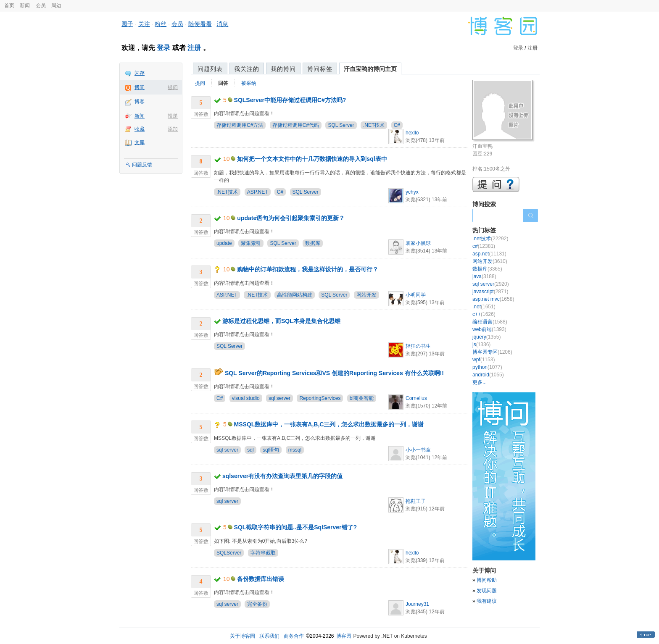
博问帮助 (487, 580)
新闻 (25, 5)
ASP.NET (258, 192)
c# (484, 246)
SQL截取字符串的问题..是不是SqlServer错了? (295, 527)
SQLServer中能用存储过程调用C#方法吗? (290, 100)
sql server (279, 398)
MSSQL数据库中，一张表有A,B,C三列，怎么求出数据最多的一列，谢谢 (329, 424)
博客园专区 (492, 352)
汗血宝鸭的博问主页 (370, 69)
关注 (144, 24)
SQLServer (229, 553)
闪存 (140, 73)
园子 (127, 24)
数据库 (313, 243)
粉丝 (161, 24)
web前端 (489, 329)
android (488, 375)
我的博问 (283, 69)
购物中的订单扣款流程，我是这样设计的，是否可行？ (308, 269)
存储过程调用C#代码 (296, 125)
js (481, 344)
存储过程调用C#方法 (240, 125)
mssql (295, 450)
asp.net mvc (493, 299)
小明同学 (416, 295)
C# (397, 125)
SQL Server (341, 125)
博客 (140, 102)
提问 (173, 87)
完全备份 (257, 604)
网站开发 (366, 295)
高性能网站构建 (295, 295)
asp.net (489, 254)
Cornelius (416, 398)
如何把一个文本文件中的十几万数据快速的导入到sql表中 (312, 159)
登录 (163, 48)
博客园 (344, 636)
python (487, 367)
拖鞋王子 (416, 501)
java (484, 276)
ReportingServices (320, 398)
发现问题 (487, 591)
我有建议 (487, 601)
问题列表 (210, 69)
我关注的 (247, 69)
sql (250, 450)
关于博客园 (243, 636)
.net (484, 307)
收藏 (140, 129)
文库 (140, 142)
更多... (480, 382)
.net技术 (490, 239)
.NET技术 (374, 125)
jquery (486, 337)
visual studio (246, 398)
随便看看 (200, 24)
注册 (194, 48)
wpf (484, 360)
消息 (222, 24)
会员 (41, 5)
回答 (223, 83)
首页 (9, 5)
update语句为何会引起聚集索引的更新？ (291, 218)
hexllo (412, 133)
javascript (490, 292)
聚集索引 (251, 243)
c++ (484, 314)
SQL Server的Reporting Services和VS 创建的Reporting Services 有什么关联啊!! (334, 373)
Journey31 (417, 604)
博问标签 (320, 69)
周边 (56, 5)
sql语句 (271, 450)
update (224, 243)
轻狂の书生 (418, 346)
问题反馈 (142, 165)
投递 (173, 116)
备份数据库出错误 (261, 579)
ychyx (412, 192)
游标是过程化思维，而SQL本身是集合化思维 (281, 321)
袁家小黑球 (418, 243)
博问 (140, 87)
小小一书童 (418, 450)
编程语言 (490, 322)
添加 (173, 129)
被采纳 (249, 83)
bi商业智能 (362, 398)
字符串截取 (263, 553)
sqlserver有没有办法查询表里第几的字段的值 (282, 476)
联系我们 (269, 636)
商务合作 (294, 636)
